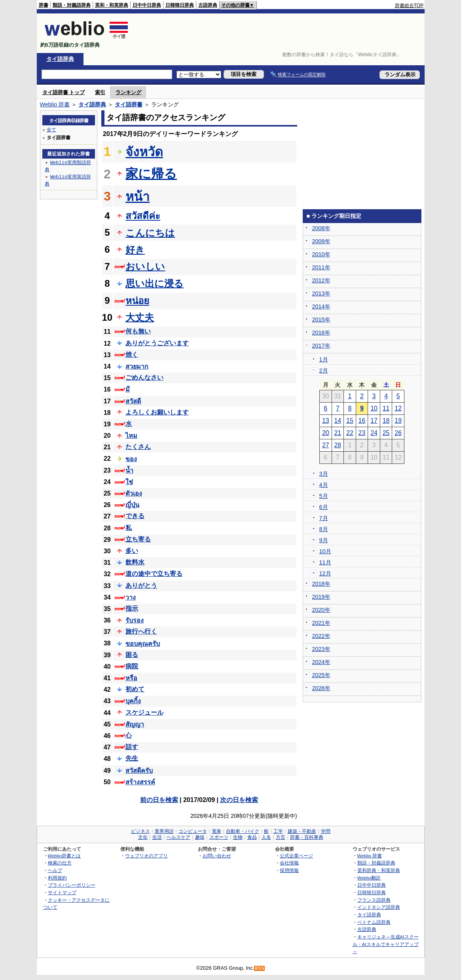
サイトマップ (62, 892)
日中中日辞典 (147, 5)
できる (135, 516)
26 (398, 433)
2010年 (321, 254)
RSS (260, 968)
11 (386, 408)
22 (350, 433)
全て (51, 130)
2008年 (321, 228)
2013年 (321, 293)
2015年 (321, 320)
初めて (135, 689)
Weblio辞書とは (64, 856)
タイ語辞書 (129, 104)
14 (338, 421)
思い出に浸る (155, 283)
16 (362, 421)
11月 (325, 562)
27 (326, 445)
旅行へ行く (141, 631)
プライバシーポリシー (72, 885)
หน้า (138, 197)
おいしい (145, 266)
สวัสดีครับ (139, 771)
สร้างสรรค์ (140, 782)
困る (132, 655)
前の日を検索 (159, 800)
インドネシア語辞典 (379, 907)
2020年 (321, 610)
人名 (266, 837)
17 (374, 421)
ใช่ (129, 482)
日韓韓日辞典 (180, 5)
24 (374, 433)
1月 (324, 359)
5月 (324, 496)
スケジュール (144, 712)
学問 (326, 831)
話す (132, 747)
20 (326, 433)
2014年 (321, 306)
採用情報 (289, 870)
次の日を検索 (239, 800)
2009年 (321, 241)
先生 (132, 758)
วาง (131, 597)
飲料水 (135, 562)
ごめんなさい (144, 377)
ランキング (128, 92)
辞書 (44, 5)
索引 (100, 92)
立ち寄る (138, 539)
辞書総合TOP (409, 6)
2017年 (321, 346)
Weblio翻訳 (369, 878)
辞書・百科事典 (307, 837)
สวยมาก (137, 366)
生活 (157, 837)
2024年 (321, 662)
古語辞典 (208, 5)
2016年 (321, 333)
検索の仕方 (60, 863)
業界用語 (164, 831)
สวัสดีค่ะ (143, 216)
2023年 (321, 649)
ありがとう (141, 586)
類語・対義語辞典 (72, 5)
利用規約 (57, 878)
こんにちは (150, 233)
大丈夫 (140, 317)
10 (374, 408)
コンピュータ (193, 831)
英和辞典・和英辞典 (379, 870)
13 (326, 421)
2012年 (321, 280)
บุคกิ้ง (133, 701)
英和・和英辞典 (112, 5)
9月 (324, 540)
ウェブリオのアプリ (146, 856)
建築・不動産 (302, 831)
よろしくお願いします (157, 412)
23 (362, 433)
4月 (324, 485)
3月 (324, 474)
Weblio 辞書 (55, 104)
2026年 (321, 688)
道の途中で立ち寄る (154, 574)
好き (135, 250)
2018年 (321, 584)
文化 (143, 837)
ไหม (131, 436)
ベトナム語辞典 (374, 922)
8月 (324, 529)
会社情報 (289, 863)
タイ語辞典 (60, 59)
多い (132, 551)
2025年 (321, 675)
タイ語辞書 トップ (64, 92)
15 (350, 421)
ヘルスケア (178, 837)
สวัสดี (133, 401)
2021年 (321, 623)
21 (338, 433)
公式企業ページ (296, 856)
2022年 (321, 636)
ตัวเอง (134, 493)
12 (398, 408)
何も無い (138, 331)
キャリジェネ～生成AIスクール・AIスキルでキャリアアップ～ (386, 944)
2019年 (321, 597)
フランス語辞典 (374, 900)
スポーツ (219, 837)
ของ (131, 459)
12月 (325, 573)
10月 (325, 551)
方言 (281, 837)
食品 (252, 837)
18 (386, 421)
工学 (278, 831)
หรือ (131, 678)
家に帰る (151, 174)
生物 (238, 837)
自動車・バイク (243, 831)
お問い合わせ (217, 856)
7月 (324, 518)
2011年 (321, 267)
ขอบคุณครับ (143, 644)
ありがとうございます (157, 343)
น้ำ (129, 470)
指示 (132, 608)
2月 (324, 371)
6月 (324, 507)
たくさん (138, 447)
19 (398, 421)
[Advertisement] (280, 33)
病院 (132, 666)
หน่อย (137, 301)
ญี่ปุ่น (132, 505)
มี (128, 389)
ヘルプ (55, 870)
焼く (132, 355)
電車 (216, 831)
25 (386, 433)
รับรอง (135, 620)
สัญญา (135, 724)
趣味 (200, 837)
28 (338, 445)
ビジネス (140, 831)
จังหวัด (144, 152)
